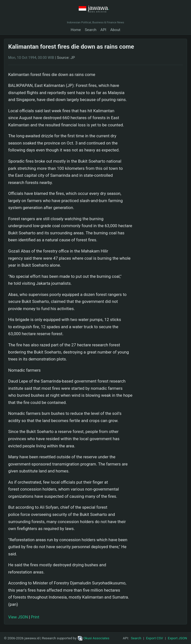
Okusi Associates (94, 638)
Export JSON (177, 638)
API (103, 30)
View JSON (18, 617)
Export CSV (154, 638)
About (115, 30)
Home (76, 30)
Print (35, 617)
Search (91, 30)
